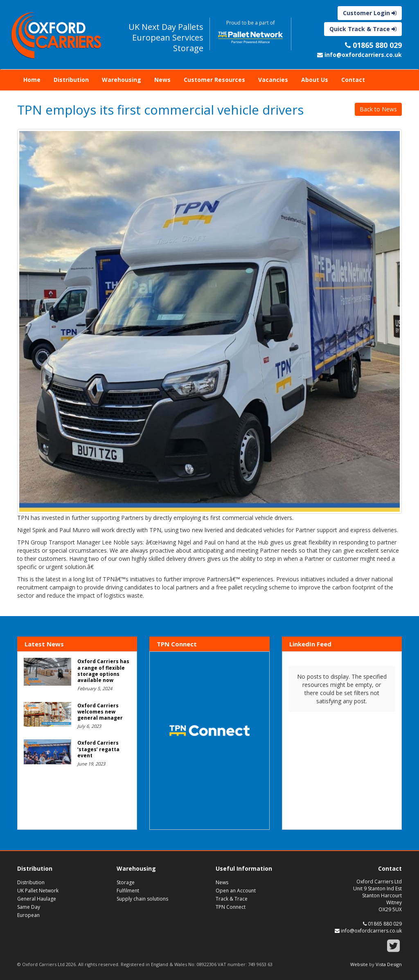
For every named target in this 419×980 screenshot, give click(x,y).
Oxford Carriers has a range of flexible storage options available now (103, 671)
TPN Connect (231, 907)
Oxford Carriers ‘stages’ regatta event (98, 749)
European (28, 915)
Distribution (71, 80)
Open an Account (236, 891)
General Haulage (37, 899)
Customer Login (370, 13)
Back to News (378, 109)
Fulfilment (128, 891)
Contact (353, 80)
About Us (315, 80)
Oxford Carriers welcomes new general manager (100, 712)
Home (32, 80)
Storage (126, 882)
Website (359, 964)
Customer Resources (214, 80)
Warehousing (122, 80)
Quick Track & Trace (363, 29)
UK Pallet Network (38, 891)
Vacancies (273, 80)
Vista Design (389, 964)
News (162, 80)
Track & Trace (232, 899)
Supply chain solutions (142, 899)
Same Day (29, 907)
